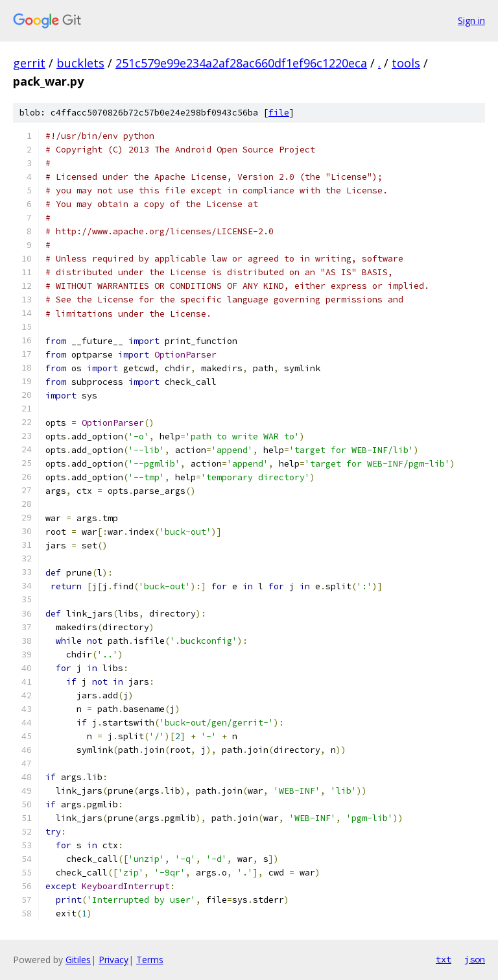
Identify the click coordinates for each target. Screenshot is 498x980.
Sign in (471, 20)
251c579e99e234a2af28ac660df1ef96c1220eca (241, 63)
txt (444, 959)
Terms (150, 960)
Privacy (113, 960)
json (475, 959)
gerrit (29, 63)
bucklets (80, 63)
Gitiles (78, 960)
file (279, 113)
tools (406, 63)
